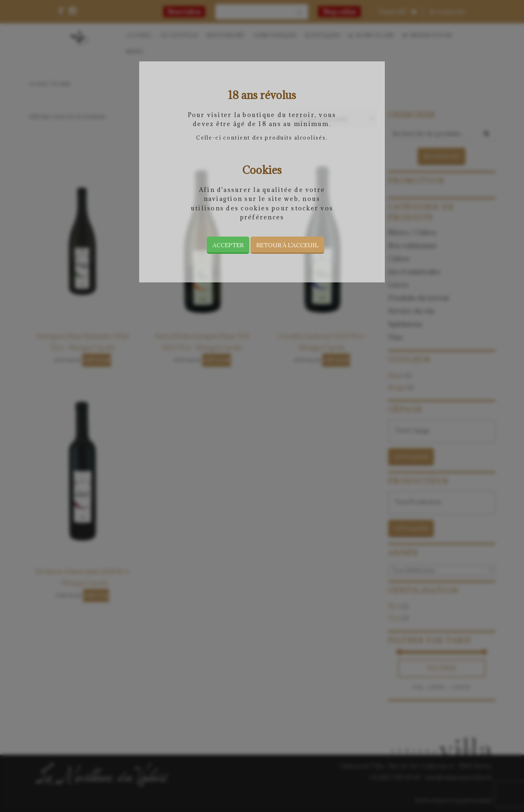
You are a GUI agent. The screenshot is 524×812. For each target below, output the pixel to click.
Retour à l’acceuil (287, 245)
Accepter (228, 245)
